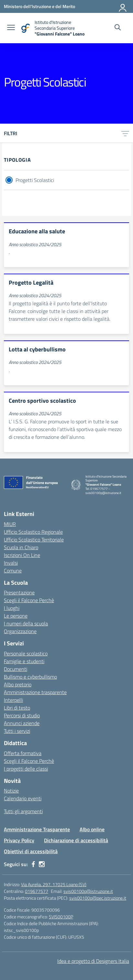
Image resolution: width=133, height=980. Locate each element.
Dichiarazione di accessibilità (76, 840)
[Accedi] (123, 6)
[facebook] (33, 864)
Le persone (16, 616)
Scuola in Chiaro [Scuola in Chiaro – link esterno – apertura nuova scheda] (21, 547)
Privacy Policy (19, 840)
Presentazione (19, 592)
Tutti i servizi (17, 731)
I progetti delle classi (26, 769)
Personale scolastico (26, 653)
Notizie (11, 791)
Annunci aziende (22, 723)
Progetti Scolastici (35, 180)
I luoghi (12, 608)
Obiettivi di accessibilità (31, 851)
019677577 (37, 891)
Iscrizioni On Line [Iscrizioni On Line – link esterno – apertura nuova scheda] (22, 555)
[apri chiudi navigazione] (11, 28)
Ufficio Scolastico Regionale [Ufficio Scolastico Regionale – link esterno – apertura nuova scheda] (33, 532)
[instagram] (42, 864)
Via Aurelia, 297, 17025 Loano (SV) (54, 884)
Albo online (92, 829)
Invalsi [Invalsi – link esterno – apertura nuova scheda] (11, 563)
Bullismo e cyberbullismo (30, 677)
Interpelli (13, 700)
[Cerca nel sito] (118, 28)
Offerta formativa (23, 753)
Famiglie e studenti (24, 661)
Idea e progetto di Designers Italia (93, 961)
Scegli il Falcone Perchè (29, 600)
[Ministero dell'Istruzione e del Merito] (39, 6)
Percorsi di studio (22, 715)
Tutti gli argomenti (23, 811)
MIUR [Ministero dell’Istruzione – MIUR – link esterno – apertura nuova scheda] (10, 524)
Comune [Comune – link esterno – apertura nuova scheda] (13, 571)
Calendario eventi (23, 798)
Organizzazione (20, 631)
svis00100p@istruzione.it (88, 891)
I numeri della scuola (26, 623)
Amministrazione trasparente (35, 692)
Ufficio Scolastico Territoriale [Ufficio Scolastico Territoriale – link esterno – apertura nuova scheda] (34, 540)
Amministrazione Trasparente (37, 829)
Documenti (16, 669)
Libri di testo (17, 708)
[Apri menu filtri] (125, 133)
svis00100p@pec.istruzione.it (98, 898)
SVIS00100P (61, 917)
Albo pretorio (18, 684)
